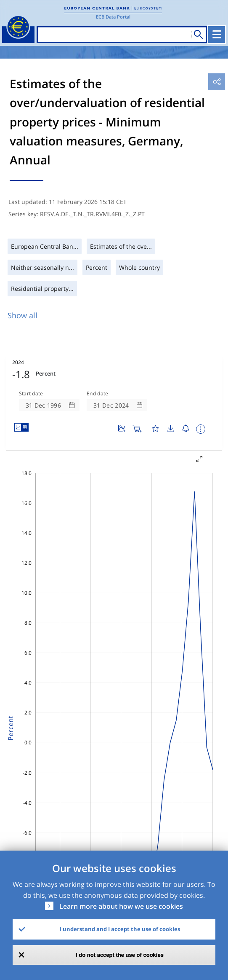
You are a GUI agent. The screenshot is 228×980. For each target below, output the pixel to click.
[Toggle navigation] (217, 35)
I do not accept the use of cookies (120, 955)
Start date (31, 394)
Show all (23, 315)
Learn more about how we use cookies (121, 906)
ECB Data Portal (113, 17)
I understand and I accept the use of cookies (120, 929)
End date (98, 394)
